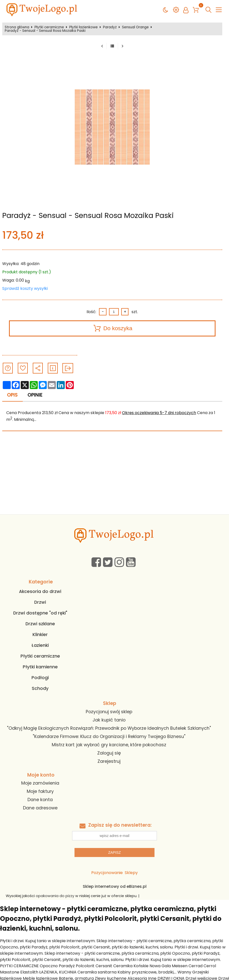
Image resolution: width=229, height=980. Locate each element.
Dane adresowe (40, 808)
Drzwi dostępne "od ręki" (40, 613)
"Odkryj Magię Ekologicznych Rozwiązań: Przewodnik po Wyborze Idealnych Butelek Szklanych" (109, 728)
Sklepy (131, 873)
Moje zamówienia (40, 783)
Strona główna (17, 27)
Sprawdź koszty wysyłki (25, 288)
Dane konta (40, 800)
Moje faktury (40, 791)
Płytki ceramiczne (49, 27)
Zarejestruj (109, 761)
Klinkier (40, 635)
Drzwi (40, 602)
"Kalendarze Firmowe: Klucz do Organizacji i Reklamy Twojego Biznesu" (109, 737)
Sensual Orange (135, 27)
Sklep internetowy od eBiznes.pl (115, 886)
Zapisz (114, 852)
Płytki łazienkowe (83, 27)
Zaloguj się (109, 753)
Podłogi (40, 678)
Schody (40, 688)
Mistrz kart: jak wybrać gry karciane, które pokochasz (109, 745)
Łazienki (40, 645)
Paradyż (110, 27)
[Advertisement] (114, 477)
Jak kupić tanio (109, 720)
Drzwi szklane (40, 624)
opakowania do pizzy (55, 896)
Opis (12, 395)
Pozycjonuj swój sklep (109, 712)
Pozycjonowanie (107, 873)
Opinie (35, 395)
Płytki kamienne (40, 667)
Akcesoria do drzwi (40, 591)
